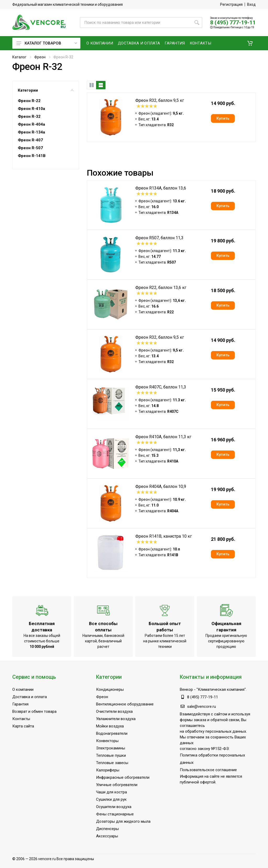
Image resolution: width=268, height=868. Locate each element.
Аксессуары (107, 836)
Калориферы (108, 770)
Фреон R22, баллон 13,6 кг (161, 288)
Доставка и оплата (30, 697)
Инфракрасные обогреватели (123, 777)
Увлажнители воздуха (116, 719)
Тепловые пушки (111, 755)
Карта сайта (23, 726)
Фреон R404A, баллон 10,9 (161, 486)
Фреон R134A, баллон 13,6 (161, 188)
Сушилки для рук (111, 799)
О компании (23, 689)
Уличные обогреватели (117, 785)
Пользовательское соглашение (208, 770)
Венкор (186, 689)
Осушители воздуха (114, 807)
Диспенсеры (107, 829)
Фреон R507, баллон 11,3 (159, 238)
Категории (46, 90)
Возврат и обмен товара (34, 711)
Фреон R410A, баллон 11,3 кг (163, 437)
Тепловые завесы (112, 763)
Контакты (21, 719)
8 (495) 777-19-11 (233, 23)
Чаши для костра (111, 792)
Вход (251, 4)
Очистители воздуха (114, 711)
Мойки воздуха (110, 726)
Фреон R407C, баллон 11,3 (161, 387)
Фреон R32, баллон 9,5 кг (160, 100)
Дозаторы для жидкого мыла (123, 821)
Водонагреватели (112, 733)
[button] (250, 43)
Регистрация (231, 4)
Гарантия (20, 704)
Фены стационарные (115, 814)
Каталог (19, 57)
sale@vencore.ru (202, 706)
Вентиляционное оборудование (125, 704)
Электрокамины (111, 748)
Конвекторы (107, 741)
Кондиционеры (110, 689)
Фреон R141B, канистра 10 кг (164, 536)
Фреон (40, 57)
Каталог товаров (47, 43)
